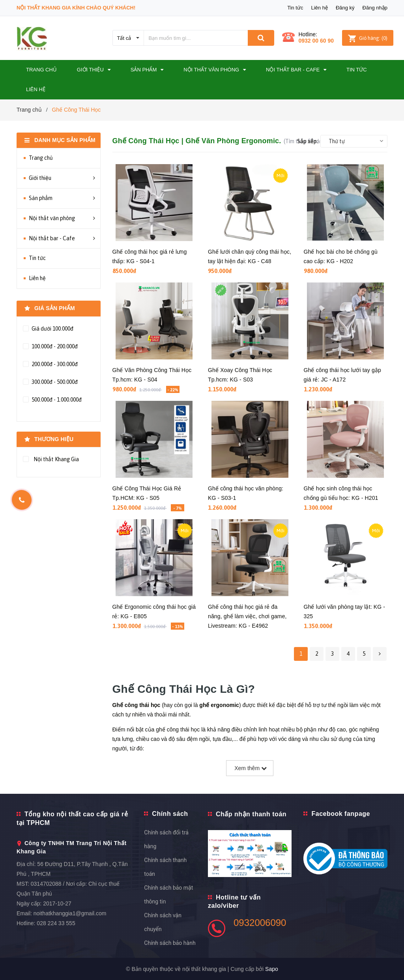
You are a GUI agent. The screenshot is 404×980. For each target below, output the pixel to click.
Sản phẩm (41, 198)
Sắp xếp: (308, 141)
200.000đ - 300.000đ (54, 364)
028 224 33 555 (56, 923)
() (368, 38)
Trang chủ (41, 158)
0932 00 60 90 (316, 41)
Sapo (272, 969)
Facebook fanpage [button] (340, 814)
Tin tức (295, 8)
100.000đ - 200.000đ (54, 346)
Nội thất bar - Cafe (52, 238)
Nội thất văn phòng (52, 218)
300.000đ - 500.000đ (54, 382)
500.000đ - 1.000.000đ (56, 400)
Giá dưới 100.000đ (52, 329)
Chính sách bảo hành (170, 943)
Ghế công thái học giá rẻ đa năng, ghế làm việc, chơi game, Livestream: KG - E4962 (247, 616)
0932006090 (260, 923)
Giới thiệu (40, 178)
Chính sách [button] (170, 814)
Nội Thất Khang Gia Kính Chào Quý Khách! (76, 8)
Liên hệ (319, 8)
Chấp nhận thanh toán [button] (251, 814)
